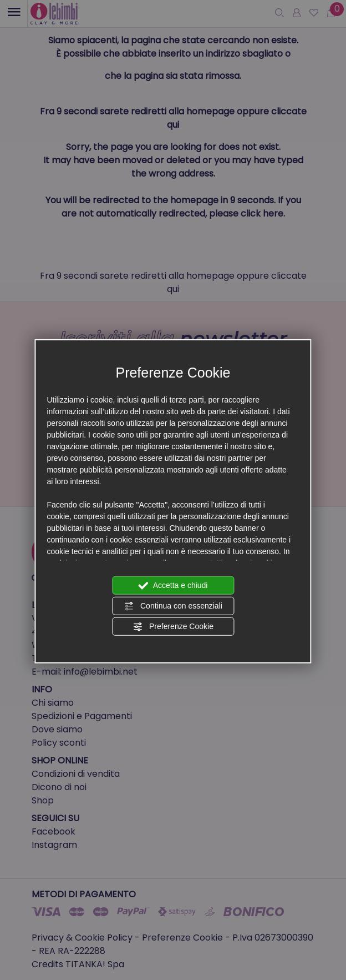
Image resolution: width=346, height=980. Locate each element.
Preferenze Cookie (173, 627)
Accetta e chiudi (173, 586)
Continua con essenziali (173, 606)
